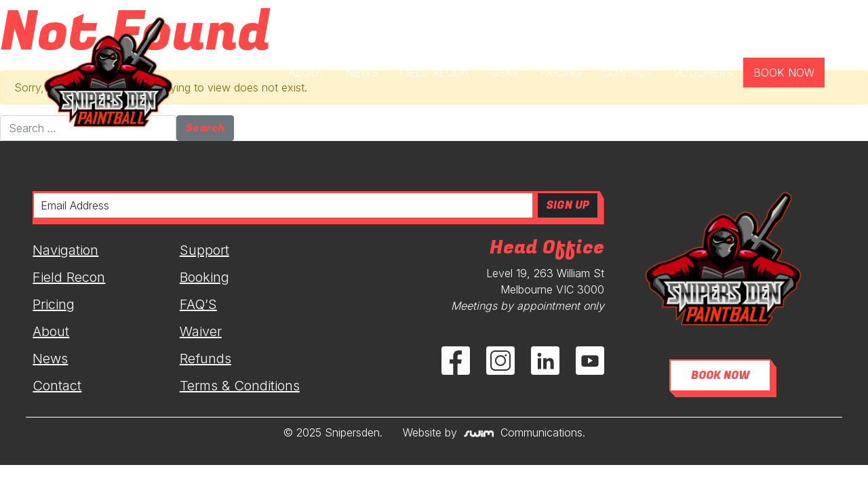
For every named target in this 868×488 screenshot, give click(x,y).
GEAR (505, 73)
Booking (204, 277)
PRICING (560, 73)
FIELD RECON (434, 73)
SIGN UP (568, 205)
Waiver (201, 331)
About (51, 331)
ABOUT (307, 73)
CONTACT (628, 73)
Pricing (54, 304)
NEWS (362, 73)
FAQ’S (198, 304)
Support (204, 250)
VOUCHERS (703, 73)
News (50, 359)
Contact (57, 386)
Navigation (65, 250)
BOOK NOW (784, 73)
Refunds (205, 359)
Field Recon (69, 277)
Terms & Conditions (240, 386)
